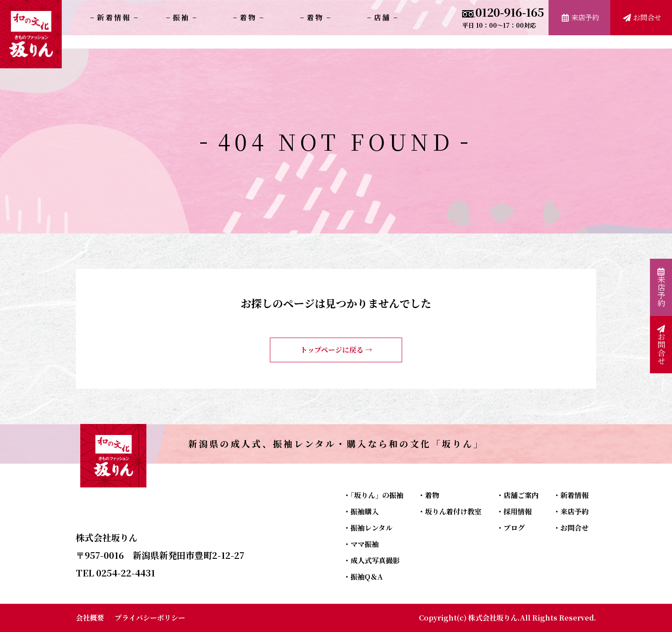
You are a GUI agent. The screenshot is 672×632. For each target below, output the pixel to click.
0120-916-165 (503, 17)
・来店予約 (571, 511)
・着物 (429, 495)
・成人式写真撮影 (372, 560)
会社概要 (90, 618)
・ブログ (511, 528)
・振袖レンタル (368, 528)
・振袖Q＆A (363, 577)
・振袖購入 (361, 511)
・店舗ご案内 (518, 495)
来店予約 (581, 17)
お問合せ (642, 17)
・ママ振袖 (361, 544)
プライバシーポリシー (150, 618)
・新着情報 (571, 495)
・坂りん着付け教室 (450, 511)
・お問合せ (571, 528)
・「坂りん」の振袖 (373, 495)
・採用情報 (514, 511)
